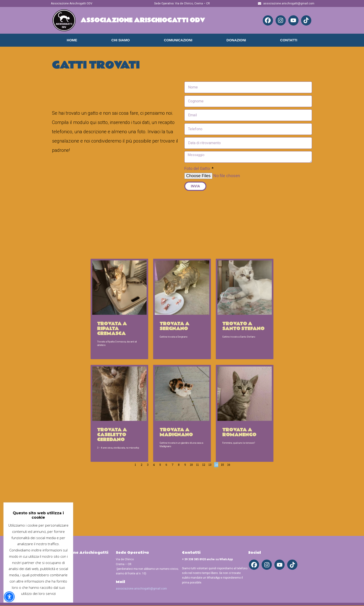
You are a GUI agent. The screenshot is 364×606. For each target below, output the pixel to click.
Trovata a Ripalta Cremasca (149, 348)
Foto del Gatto (198, 168)
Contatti (289, 40)
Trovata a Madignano (179, 397)
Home (72, 40)
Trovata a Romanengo (209, 397)
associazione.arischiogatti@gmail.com (141, 589)
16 (205, 412)
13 (196, 412)
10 (187, 412)
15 (202, 412)
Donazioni (236, 40)
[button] (9, 597)
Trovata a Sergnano (178, 346)
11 (190, 412)
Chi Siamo (121, 40)
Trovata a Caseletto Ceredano (149, 398)
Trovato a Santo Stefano (211, 346)
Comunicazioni (178, 40)
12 (193, 412)
